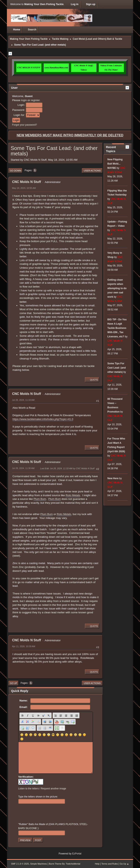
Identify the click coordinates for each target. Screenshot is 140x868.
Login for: (19, 115)
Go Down (15, 171)
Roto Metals (73, 495)
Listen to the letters (29, 789)
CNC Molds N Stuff (26, 182)
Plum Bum (40, 499)
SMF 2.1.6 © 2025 (20, 864)
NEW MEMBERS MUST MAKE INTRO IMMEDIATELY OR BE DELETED (70, 135)
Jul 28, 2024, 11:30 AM (23, 468)
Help (97, 864)
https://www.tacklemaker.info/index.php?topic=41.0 (43, 419)
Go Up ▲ (124, 864)
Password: (18, 110)
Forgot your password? (24, 125)
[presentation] (49, 813)
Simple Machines (39, 864)
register (35, 100)
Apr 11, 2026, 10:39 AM (23, 646)
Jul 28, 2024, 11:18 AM (23, 400)
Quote (92, 380)
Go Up (13, 683)
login (24, 100)
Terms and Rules (110, 864)
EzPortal (77, 854)
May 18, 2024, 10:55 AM (24, 188)
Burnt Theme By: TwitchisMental (65, 864)
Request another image (54, 789)
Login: (21, 105)
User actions (92, 171)
